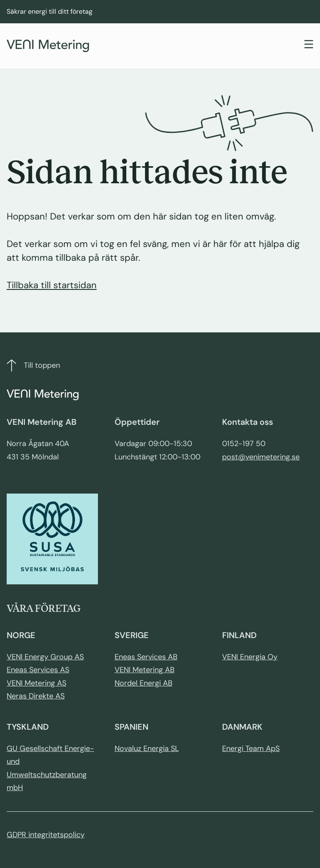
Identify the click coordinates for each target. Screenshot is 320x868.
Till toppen (33, 365)
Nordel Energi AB (144, 683)
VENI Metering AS (36, 683)
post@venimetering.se (261, 457)
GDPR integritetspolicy (46, 835)
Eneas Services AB (146, 657)
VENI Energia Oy (250, 657)
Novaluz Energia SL (147, 748)
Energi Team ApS (251, 748)
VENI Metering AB (145, 670)
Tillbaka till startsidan (52, 285)
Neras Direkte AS (36, 696)
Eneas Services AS (38, 670)
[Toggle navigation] (309, 45)
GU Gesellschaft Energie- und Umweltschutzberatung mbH (50, 768)
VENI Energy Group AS (45, 657)
